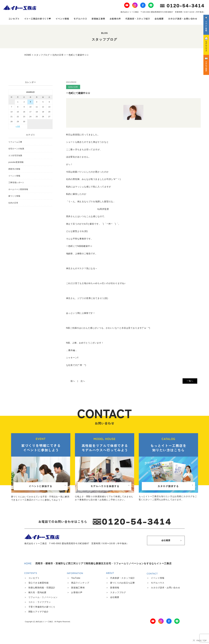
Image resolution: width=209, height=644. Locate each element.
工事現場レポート (16, 182)
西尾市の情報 (14, 169)
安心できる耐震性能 (39, 583)
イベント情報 (62, 19)
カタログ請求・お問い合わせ (183, 19)
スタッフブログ (118, 592)
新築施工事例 (98, 19)
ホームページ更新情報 (18, 189)
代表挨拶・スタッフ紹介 (138, 19)
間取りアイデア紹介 (39, 612)
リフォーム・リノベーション (43, 597)
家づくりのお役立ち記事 (123, 583)
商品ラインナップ (80, 583)
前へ (73, 381)
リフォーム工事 (15, 142)
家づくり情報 (14, 196)
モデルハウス (80, 19)
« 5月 (18, 126)
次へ (83, 381)
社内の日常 (13, 203)
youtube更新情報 (16, 162)
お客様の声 (115, 19)
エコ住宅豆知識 (15, 155)
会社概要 (159, 19)
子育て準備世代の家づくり (42, 607)
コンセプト (14, 19)
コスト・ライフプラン (40, 602)
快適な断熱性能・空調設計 (42, 588)
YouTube (76, 578)
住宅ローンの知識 (16, 149)
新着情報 (115, 588)
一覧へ (190, 381)
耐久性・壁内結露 (37, 592)
